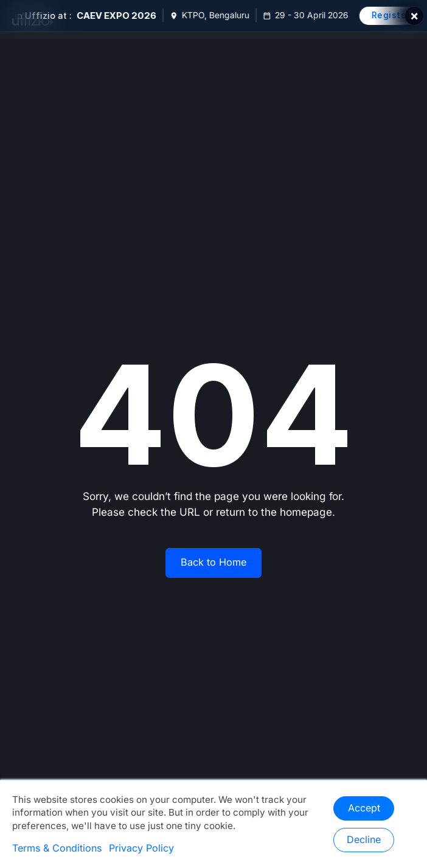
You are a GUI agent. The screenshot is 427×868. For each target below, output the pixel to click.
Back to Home (213, 562)
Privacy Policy (141, 849)
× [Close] (414, 16)
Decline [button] (364, 840)
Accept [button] (364, 808)
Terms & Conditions (57, 849)
